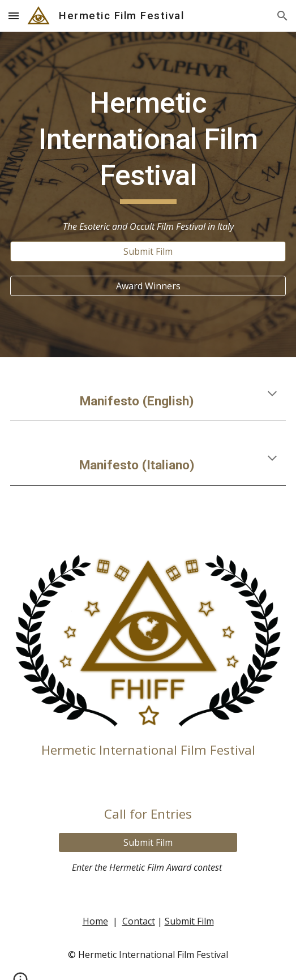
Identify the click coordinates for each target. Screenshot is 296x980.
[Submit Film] (148, 251)
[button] (14, 16)
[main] (148, 144)
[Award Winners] (148, 286)
